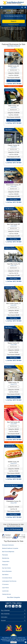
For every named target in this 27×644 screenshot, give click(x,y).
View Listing (13, 81)
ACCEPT (14, 642)
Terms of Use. (21, 641)
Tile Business (9, 209)
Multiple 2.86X (14, 466)
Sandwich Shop (10, 446)
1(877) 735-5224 (13, 603)
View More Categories (13, 597)
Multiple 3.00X (14, 70)
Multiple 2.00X (14, 426)
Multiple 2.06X (14, 149)
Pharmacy (8, 367)
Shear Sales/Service (12, 406)
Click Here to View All (14, 46)
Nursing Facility (10, 90)
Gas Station (9, 130)
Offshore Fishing (10, 248)
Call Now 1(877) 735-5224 (13, 83)
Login (19, 5)
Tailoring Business (11, 288)
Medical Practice (10, 50)
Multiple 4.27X (14, 387)
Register (24, 5)
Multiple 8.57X (14, 110)
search (14, 21)
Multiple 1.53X (14, 189)
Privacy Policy (10, 641)
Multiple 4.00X (14, 347)
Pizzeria (8, 169)
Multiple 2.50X (14, 228)
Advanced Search (14, 25)
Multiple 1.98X (14, 308)
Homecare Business (11, 486)
